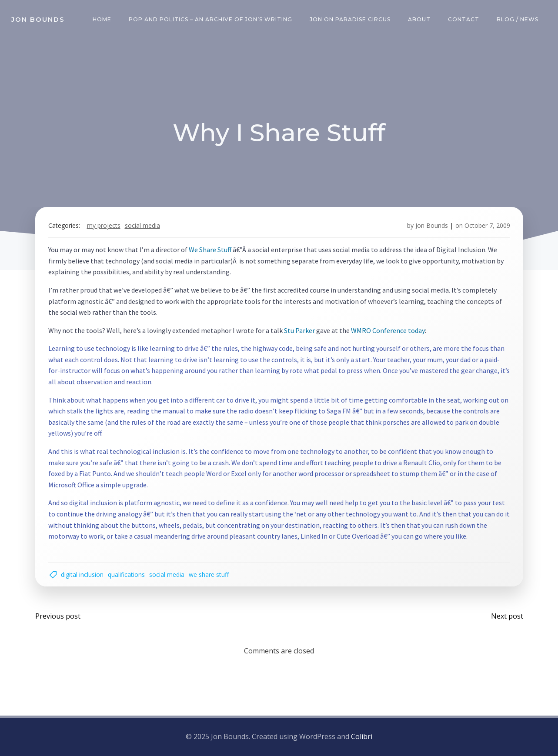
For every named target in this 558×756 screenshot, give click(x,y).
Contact (464, 19)
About (419, 19)
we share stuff (209, 574)
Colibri (362, 736)
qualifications (126, 574)
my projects (104, 225)
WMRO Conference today (388, 330)
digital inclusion (82, 574)
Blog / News (518, 19)
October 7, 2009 (487, 225)
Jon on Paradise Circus (350, 19)
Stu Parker (299, 330)
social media (142, 225)
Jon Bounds (432, 225)
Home (102, 19)
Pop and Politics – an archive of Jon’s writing (211, 19)
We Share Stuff (210, 250)
